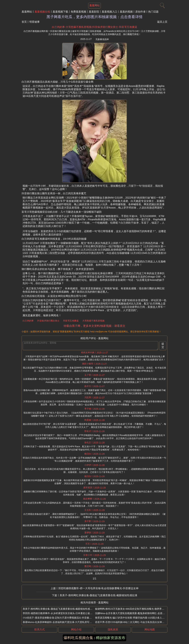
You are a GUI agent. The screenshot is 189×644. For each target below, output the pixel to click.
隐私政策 (113, 629)
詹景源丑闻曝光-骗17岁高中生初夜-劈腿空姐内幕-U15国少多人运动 (131, 618)
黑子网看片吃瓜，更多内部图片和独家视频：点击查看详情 (94, 17)
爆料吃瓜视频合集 (78, 638)
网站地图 (150, 629)
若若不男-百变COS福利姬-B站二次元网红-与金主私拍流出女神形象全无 (133, 622)
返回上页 (162, 22)
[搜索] (162, 5)
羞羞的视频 (126, 12)
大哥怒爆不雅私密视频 (93, 321)
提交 (163, 345)
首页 (24, 22)
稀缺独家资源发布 (111, 638)
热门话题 (153, 12)
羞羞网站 (27, 12)
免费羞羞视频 (78, 12)
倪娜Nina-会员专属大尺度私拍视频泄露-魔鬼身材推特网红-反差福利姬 (132, 613)
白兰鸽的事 (28, 321)
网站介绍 (76, 629)
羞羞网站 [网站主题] (94, 5)
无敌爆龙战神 (102, 39)
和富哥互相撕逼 (71, 321)
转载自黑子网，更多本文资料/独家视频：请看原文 (94, 326)
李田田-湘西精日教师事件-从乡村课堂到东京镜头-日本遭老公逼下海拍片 (61, 613)
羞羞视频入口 (109, 12)
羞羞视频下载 (60, 12)
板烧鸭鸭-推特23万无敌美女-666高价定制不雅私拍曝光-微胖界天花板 (132, 609)
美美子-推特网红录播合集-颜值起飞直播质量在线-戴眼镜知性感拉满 (98, 595)
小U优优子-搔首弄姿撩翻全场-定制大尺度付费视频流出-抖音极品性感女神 (62, 618)
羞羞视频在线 (42, 12)
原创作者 (140, 12)
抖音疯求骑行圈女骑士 (48, 321)
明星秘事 (35, 22)
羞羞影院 (94, 12)
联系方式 (39, 629)
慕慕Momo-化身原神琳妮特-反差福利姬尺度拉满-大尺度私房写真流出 (60, 622)
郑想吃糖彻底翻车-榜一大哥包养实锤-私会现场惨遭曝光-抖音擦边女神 (98, 588)
